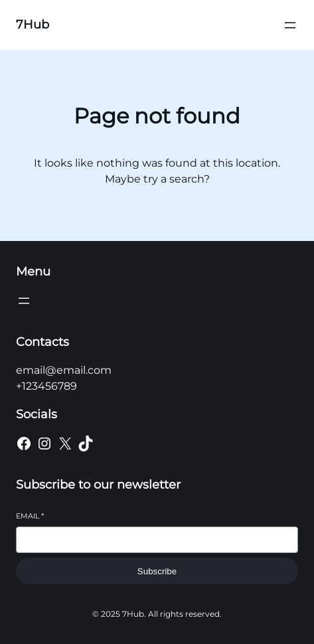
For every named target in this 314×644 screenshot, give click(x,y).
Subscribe (157, 571)
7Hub (33, 25)
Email (30, 516)
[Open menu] (290, 25)
